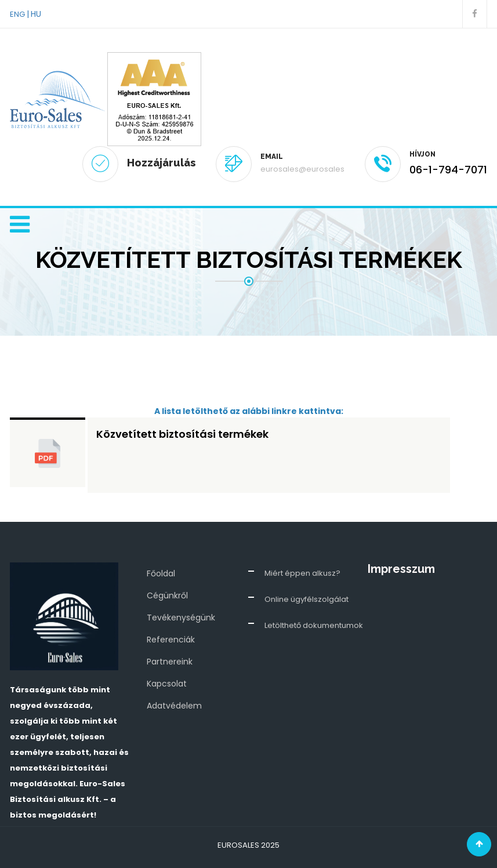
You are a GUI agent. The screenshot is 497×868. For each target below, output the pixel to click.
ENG (17, 14)
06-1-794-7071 (448, 170)
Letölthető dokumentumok (314, 625)
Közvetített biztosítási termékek (182, 434)
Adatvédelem (174, 706)
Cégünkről (167, 595)
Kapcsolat (167, 684)
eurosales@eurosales (302, 169)
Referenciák (171, 640)
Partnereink (170, 662)
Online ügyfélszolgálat (306, 599)
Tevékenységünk (181, 618)
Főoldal (161, 573)
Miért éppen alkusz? (302, 573)
